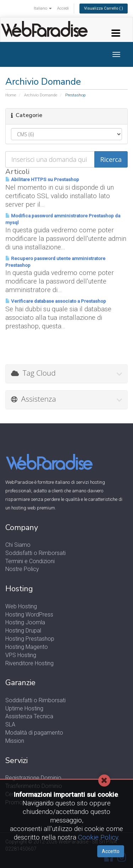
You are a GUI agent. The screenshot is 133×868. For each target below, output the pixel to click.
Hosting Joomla (25, 622)
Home (11, 95)
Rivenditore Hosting (29, 663)
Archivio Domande (41, 95)
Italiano (43, 8)
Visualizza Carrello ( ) (104, 8)
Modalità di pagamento (34, 733)
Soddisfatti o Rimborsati (35, 553)
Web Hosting (21, 606)
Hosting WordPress (29, 615)
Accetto (111, 851)
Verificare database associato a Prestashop (56, 301)
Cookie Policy (98, 837)
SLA (10, 724)
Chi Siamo (18, 545)
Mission (15, 741)
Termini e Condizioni (30, 561)
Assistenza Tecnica (29, 716)
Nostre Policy (22, 569)
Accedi (63, 8)
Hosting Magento (27, 647)
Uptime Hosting (24, 708)
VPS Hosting (21, 655)
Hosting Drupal (23, 631)
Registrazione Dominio (33, 778)
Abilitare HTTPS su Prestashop (42, 179)
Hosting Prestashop (30, 639)
